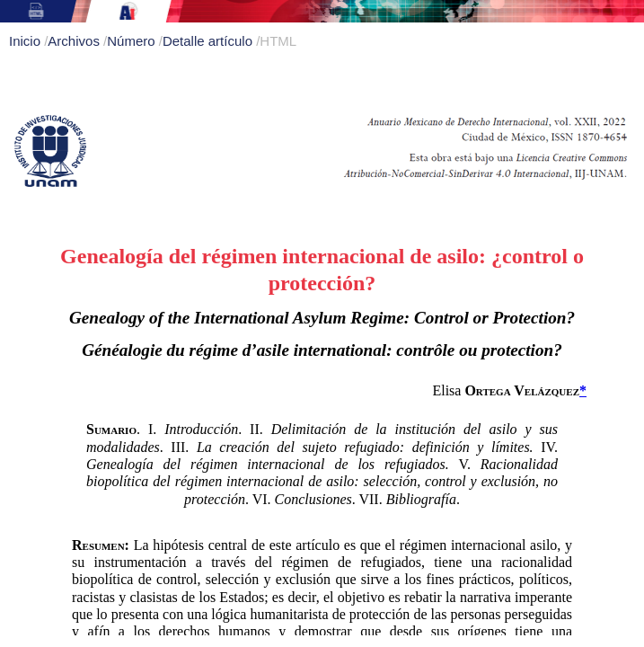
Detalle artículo (209, 41)
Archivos (75, 41)
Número (133, 41)
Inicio (26, 41)
